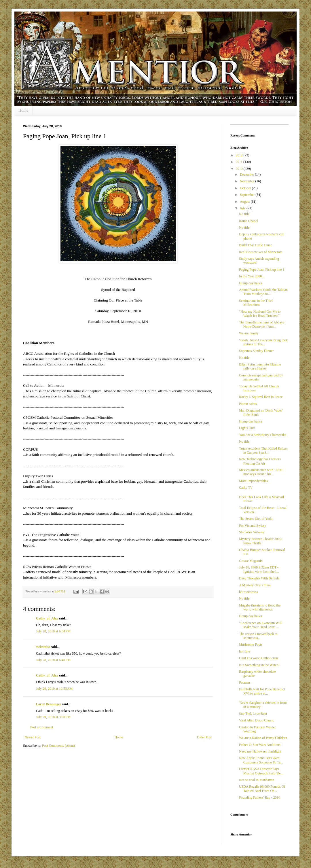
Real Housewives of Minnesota (261, 252)
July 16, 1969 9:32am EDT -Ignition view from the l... (259, 569)
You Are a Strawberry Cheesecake (263, 435)
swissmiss (43, 647)
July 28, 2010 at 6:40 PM (53, 660)
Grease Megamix (251, 561)
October (246, 188)
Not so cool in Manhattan (257, 780)
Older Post (204, 737)
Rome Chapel (249, 221)
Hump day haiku (251, 283)
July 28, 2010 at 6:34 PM (53, 631)
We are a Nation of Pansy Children (263, 738)
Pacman (244, 683)
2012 (240, 155)
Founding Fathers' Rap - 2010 (260, 797)
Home (23, 110)
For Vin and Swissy (253, 526)
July (243, 208)
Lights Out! (247, 428)
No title (244, 214)
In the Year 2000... (252, 276)
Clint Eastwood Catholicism (258, 658)
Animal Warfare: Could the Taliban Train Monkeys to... (263, 292)
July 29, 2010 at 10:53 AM (54, 689)
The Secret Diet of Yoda (256, 519)
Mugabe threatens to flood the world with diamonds (260, 607)
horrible (244, 651)
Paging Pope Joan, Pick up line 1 (262, 270)
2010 (240, 169)
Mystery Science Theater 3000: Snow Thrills (261, 541)
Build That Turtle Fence (256, 245)
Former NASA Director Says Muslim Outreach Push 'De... (261, 771)
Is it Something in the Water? (259, 665)
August (245, 202)
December (247, 175)
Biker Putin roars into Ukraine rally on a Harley (260, 366)
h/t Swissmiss (249, 592)
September (248, 195)
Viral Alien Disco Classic (257, 720)
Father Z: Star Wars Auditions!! (261, 745)
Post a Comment (42, 727)
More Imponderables (253, 481)
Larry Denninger (49, 704)
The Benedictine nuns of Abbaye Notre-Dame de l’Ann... (262, 324)
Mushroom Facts (251, 645)
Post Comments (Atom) (58, 746)
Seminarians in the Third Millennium (256, 303)
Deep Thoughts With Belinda (259, 578)
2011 (240, 162)
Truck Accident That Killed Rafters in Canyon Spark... (263, 450)
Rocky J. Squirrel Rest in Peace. (261, 397)
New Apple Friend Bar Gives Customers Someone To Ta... (261, 760)
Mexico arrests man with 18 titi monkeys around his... (261, 472)
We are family (249, 333)
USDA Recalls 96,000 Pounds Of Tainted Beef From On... (262, 789)
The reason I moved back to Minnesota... (258, 636)
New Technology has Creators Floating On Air (260, 461)
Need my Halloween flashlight (260, 751)
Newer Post (33, 737)
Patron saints (248, 404)
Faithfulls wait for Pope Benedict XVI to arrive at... (262, 691)
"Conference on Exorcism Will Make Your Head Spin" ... (260, 625)
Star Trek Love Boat (253, 714)
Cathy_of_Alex (47, 618)
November (248, 181)
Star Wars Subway (252, 532)
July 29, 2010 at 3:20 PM (53, 717)
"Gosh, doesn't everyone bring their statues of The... (263, 342)
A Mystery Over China (255, 585)
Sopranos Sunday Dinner (256, 351)
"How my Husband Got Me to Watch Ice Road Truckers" (260, 314)
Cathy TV (246, 488)
